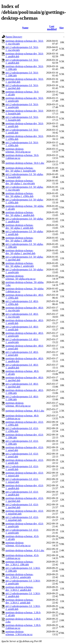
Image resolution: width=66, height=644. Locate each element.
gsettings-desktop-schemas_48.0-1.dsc (25, 411)
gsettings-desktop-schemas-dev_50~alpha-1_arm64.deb (20, 265)
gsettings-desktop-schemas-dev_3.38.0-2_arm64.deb (19, 576)
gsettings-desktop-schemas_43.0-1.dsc (25, 550)
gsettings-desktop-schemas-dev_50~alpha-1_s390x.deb (19, 195)
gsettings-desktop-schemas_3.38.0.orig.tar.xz (19, 633)
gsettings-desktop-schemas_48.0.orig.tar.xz (18, 404)
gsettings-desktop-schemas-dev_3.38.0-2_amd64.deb (19, 589)
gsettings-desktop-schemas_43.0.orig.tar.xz (18, 544)
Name (25, 28)
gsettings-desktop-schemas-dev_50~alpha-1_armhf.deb (19, 226)
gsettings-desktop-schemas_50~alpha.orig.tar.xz (20, 277)
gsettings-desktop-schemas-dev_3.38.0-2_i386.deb (19, 563)
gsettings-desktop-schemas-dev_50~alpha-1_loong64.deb (21, 169)
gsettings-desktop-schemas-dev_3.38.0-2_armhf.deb (19, 601)
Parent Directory (14, 37)
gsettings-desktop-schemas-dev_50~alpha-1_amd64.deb (20, 214)
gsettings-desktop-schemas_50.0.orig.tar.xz (18, 150)
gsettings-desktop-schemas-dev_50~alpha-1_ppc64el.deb (20, 252)
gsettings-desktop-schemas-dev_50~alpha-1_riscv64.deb (20, 182)
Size (61, 28)
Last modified (52, 28)
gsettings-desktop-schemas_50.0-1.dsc (25, 163)
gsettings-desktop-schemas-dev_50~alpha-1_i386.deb (19, 239)
